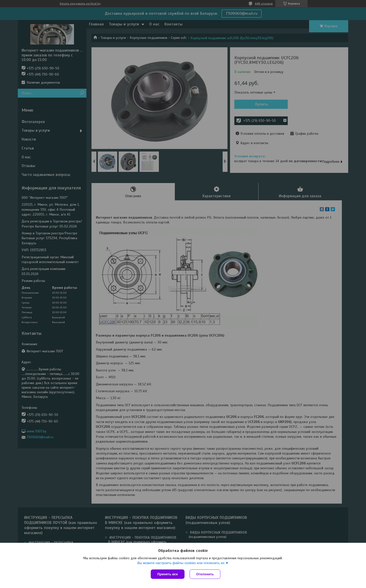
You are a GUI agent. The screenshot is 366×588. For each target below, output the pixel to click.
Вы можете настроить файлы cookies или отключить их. (181, 563)
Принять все (168, 574)
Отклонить (205, 574)
